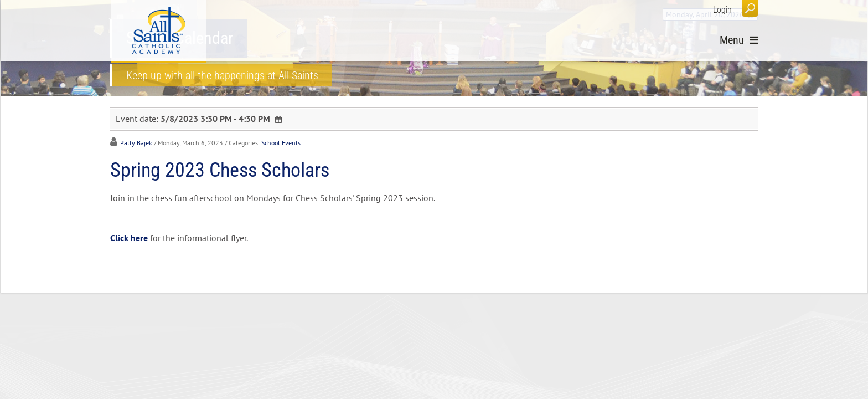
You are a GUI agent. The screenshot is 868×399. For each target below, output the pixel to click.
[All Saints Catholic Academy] (159, 30)
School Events (281, 143)
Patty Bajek (136, 143)
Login (722, 10)
